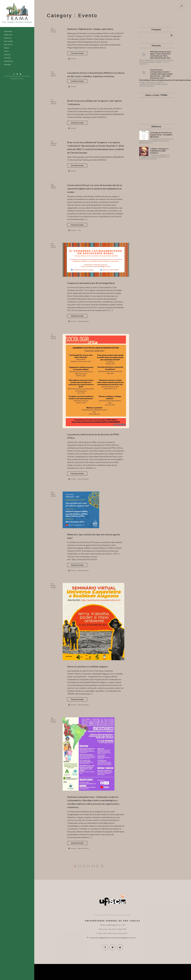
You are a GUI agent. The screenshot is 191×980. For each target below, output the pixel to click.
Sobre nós (8, 35)
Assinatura (8, 61)
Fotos (6, 51)
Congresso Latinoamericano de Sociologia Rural (91, 283)
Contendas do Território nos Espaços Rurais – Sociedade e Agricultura (161, 135)
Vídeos (7, 48)
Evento (74, 59)
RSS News (7, 65)
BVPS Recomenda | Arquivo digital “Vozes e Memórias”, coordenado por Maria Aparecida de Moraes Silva (161, 55)
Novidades (8, 31)
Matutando (8, 41)
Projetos (8, 38)
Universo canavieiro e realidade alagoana (88, 667)
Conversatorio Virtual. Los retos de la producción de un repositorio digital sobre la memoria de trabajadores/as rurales (95, 189)
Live (79, 230)
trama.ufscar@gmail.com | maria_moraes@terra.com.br (113, 938)
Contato (7, 58)
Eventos (7, 55)
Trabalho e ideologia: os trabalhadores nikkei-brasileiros (159, 151)
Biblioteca (8, 45)
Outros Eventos (83, 321)
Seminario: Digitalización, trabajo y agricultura (90, 29)
